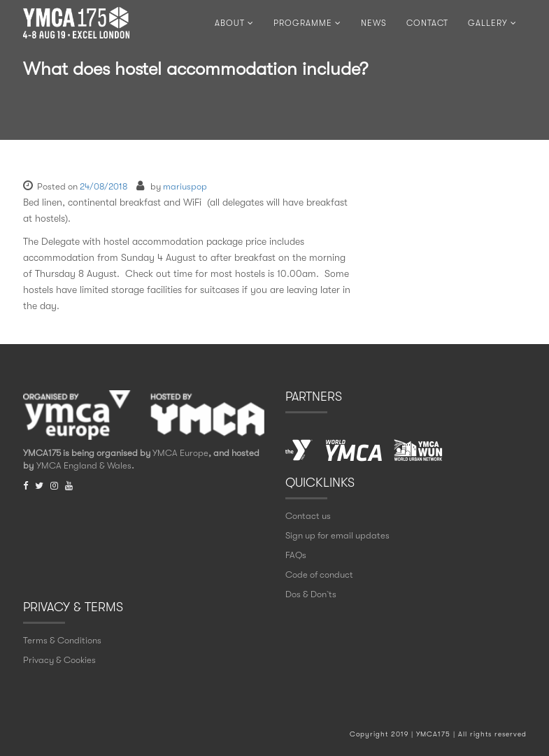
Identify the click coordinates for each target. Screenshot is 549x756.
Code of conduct (319, 575)
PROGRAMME (307, 23)
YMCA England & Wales (84, 465)
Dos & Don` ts (311, 594)
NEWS (374, 23)
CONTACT (427, 23)
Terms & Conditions (62, 640)
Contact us (308, 516)
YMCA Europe (180, 453)
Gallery (492, 23)
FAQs (296, 555)
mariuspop (185, 186)
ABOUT (234, 23)
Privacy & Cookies (59, 660)
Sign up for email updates (337, 535)
